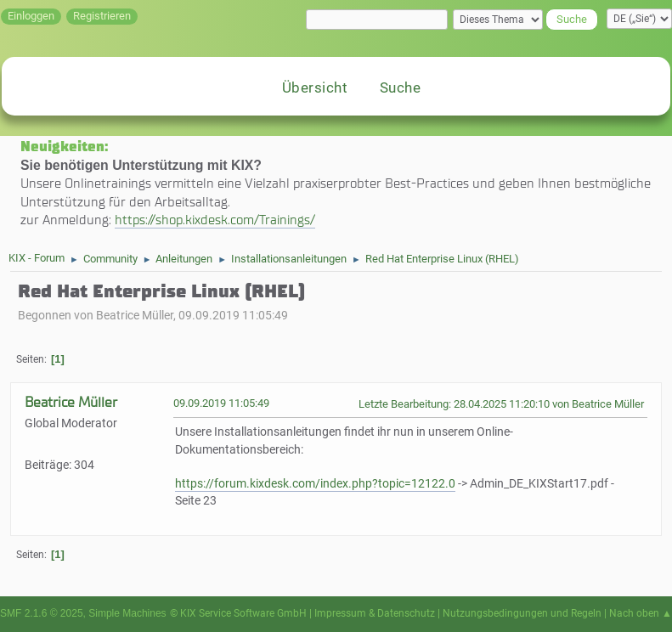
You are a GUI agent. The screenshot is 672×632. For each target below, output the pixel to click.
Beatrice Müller (71, 402)
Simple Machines (127, 613)
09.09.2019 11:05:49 (221, 403)
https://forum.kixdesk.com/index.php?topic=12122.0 (315, 484)
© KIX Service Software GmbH (238, 613)
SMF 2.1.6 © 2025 (42, 613)
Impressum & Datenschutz (375, 613)
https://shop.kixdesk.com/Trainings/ (215, 220)
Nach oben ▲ (641, 613)
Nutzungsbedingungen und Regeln (522, 613)
